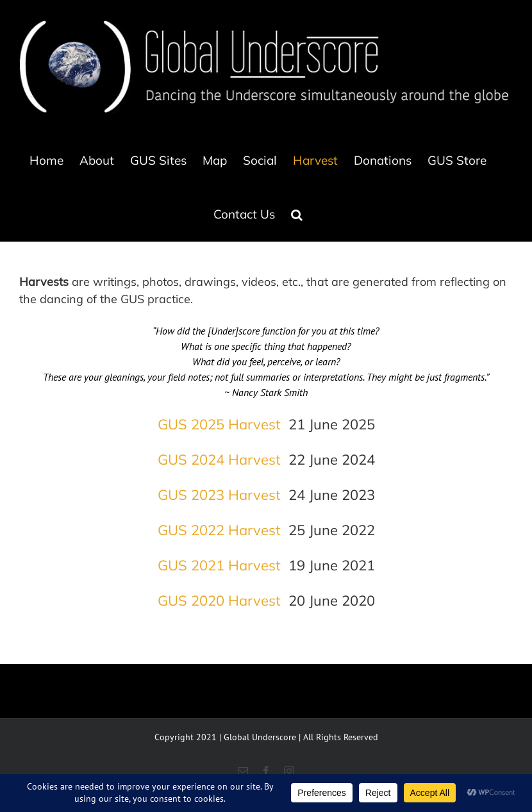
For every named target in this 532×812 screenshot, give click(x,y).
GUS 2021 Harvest (219, 565)
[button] (297, 214)
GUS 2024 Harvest (219, 460)
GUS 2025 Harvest (219, 424)
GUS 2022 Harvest (219, 530)
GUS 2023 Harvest (219, 495)
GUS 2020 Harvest (219, 601)
